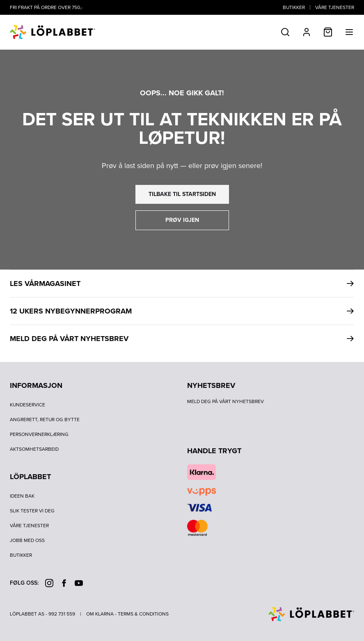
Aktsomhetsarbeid (34, 449)
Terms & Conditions (143, 614)
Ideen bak (22, 496)
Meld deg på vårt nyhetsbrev (225, 401)
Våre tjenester (335, 7)
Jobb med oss (27, 540)
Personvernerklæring (39, 434)
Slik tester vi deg (32, 511)
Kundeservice (27, 405)
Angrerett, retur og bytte (45, 420)
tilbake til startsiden (182, 194)
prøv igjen (182, 220)
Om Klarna (100, 614)
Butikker (294, 7)
